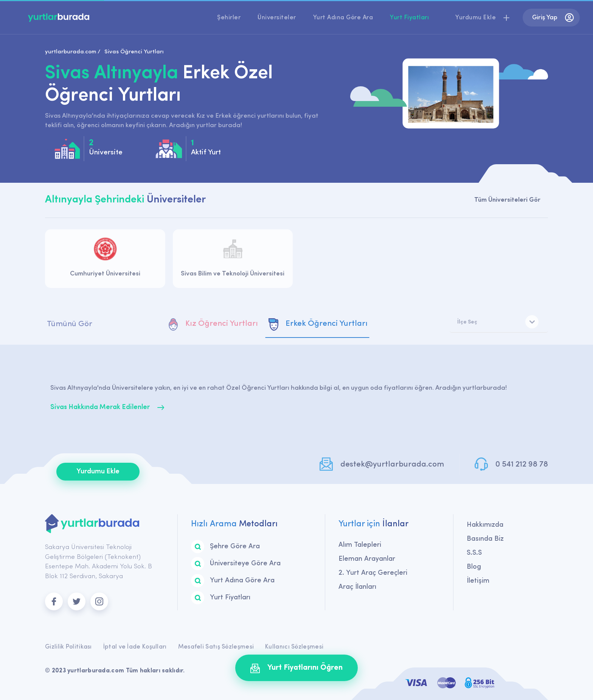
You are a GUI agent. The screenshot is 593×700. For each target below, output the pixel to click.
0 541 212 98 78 (522, 464)
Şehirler (229, 18)
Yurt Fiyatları (409, 18)
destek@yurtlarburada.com (392, 464)
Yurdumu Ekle (98, 472)
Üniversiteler (277, 18)
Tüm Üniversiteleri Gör (507, 200)
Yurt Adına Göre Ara (343, 18)
